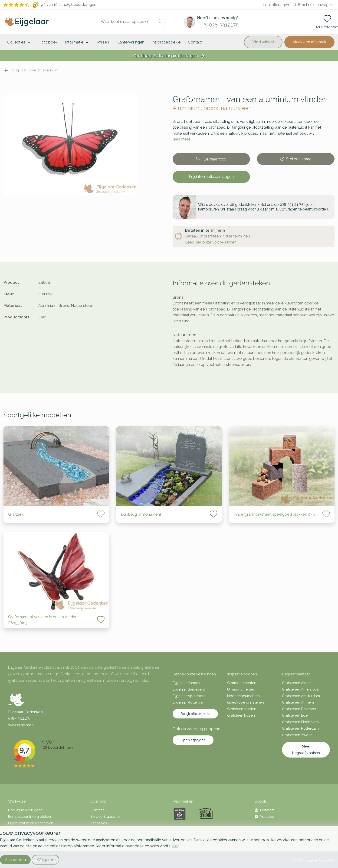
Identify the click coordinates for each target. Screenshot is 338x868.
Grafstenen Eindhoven (300, 722)
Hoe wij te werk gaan (25, 810)
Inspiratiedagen (276, 5)
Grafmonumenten (242, 683)
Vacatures (99, 823)
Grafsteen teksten (242, 709)
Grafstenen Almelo (297, 683)
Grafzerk (16, 514)
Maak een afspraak (309, 42)
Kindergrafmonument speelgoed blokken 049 (274, 514)
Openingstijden (193, 740)
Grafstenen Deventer (299, 709)
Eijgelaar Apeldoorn (189, 696)
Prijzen (103, 42)
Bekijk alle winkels (195, 714)
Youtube (264, 817)
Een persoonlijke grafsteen (30, 817)
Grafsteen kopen (241, 715)
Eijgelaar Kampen (187, 683)
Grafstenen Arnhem (298, 702)
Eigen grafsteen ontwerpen (31, 823)
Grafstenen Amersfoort (301, 689)
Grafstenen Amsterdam (301, 696)
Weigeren (45, 860)
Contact (195, 42)
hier (175, 846)
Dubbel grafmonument (141, 514)
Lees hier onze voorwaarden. (211, 242)
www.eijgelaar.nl (21, 725)
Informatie (77, 43)
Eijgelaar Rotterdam (189, 702)
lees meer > (183, 139)
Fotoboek (49, 42)
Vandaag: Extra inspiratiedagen (169, 56)
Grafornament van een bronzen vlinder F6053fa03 (42, 620)
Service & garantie (105, 817)
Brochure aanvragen (313, 5)
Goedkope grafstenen (246, 702)
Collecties (20, 43)
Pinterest (264, 810)
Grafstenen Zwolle (297, 735)
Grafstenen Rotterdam (300, 728)
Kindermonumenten (243, 696)
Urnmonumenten (241, 689)
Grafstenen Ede (295, 715)
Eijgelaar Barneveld (189, 689)
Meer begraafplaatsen (306, 750)
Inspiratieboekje (166, 42)
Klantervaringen (130, 42)
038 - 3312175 (19, 718)
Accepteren (15, 860)
